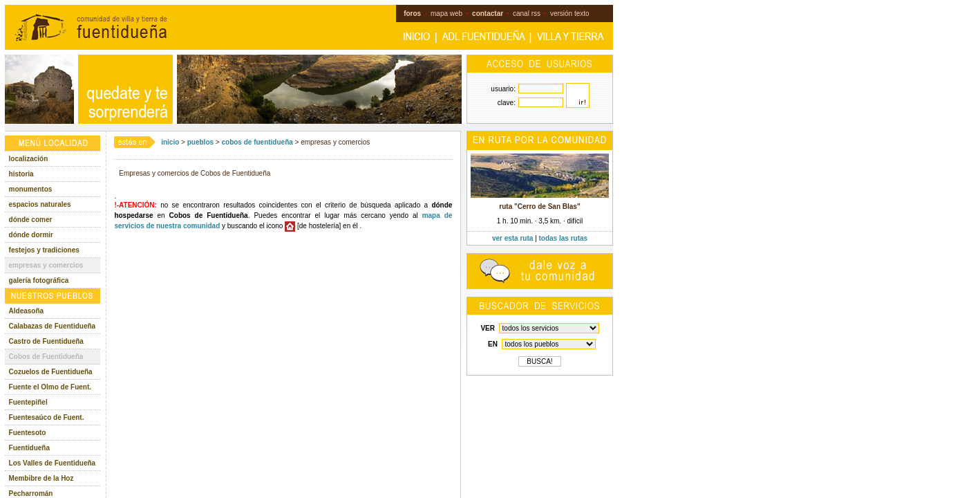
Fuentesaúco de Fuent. (47, 417)
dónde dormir (31, 235)
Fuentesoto (28, 433)
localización (29, 159)
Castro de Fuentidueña (46, 341)
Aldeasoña (27, 311)
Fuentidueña (29, 448)
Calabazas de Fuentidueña (53, 326)
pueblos (200, 142)
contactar (488, 13)
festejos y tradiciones (44, 250)
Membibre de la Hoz (41, 478)
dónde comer (31, 220)
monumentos (31, 189)
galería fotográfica (39, 280)
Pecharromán (31, 494)
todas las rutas (564, 238)
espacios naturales (40, 204)
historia (21, 174)
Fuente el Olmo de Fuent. (50, 387)
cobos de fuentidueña (257, 142)
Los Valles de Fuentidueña (53, 463)
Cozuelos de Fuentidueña (51, 372)
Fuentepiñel (28, 402)
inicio (170, 142)
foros (412, 13)
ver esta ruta (512, 238)
